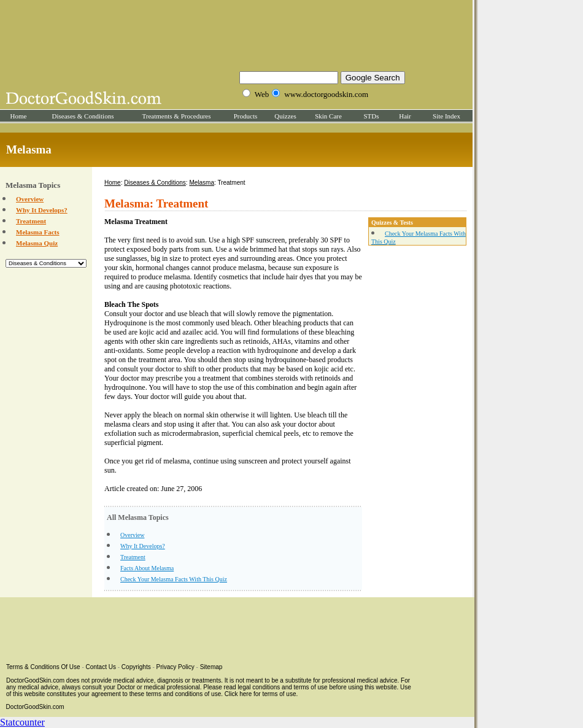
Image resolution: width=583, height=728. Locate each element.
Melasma (202, 183)
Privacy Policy (176, 667)
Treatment (31, 221)
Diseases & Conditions (83, 116)
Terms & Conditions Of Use (43, 667)
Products (246, 116)
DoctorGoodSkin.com (35, 707)
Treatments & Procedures (176, 116)
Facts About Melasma (147, 568)
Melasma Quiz (37, 243)
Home (19, 116)
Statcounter (22, 722)
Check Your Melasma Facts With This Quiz (174, 579)
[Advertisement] (236, 34)
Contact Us (101, 667)
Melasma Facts (38, 232)
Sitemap (211, 667)
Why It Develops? (42, 210)
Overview (30, 199)
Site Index (446, 116)
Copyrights (136, 667)
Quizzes (285, 116)
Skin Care (328, 116)
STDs (371, 116)
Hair (405, 116)
